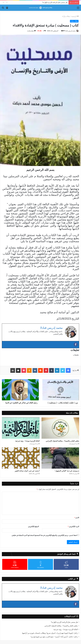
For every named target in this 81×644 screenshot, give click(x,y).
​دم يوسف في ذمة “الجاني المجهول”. (67, 471)
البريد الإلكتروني (73, 526)
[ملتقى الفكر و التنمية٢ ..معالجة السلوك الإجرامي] (60, 428)
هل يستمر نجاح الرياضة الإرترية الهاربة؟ (55, 2)
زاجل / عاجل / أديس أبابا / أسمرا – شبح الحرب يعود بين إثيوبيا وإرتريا (54, 637)
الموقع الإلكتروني (33, 526)
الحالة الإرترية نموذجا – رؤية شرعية (27, 441)
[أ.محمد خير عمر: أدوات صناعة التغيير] (21, 458)
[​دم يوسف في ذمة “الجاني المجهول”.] (60, 458)
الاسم (77, 518)
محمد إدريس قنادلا (70, 31)
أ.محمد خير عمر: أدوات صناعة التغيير (27, 471)
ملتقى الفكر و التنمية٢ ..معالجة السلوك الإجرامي (62, 441)
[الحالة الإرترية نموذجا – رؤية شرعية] (21, 428)
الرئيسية (75, 16)
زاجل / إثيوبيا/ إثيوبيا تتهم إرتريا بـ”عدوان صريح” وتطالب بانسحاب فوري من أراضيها (50, 633)
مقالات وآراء (66, 16)
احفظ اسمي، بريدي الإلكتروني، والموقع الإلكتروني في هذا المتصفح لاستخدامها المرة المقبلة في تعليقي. (44, 535)
